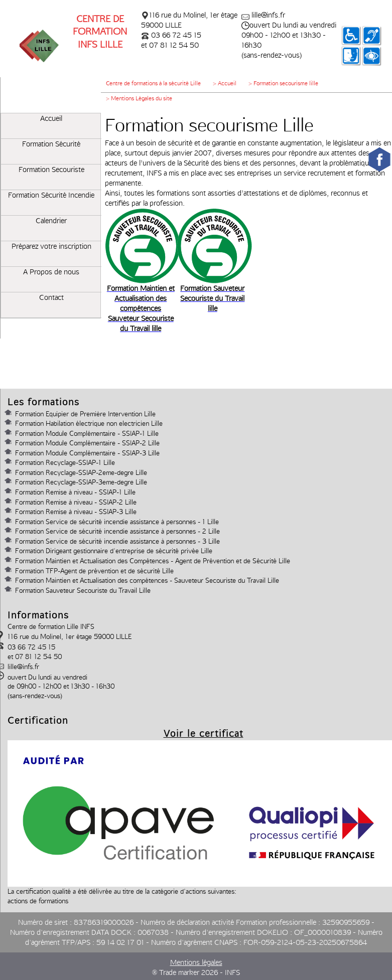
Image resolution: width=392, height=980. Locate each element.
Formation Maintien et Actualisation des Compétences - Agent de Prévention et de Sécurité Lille (153, 561)
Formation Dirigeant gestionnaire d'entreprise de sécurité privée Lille (114, 551)
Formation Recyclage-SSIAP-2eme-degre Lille (81, 472)
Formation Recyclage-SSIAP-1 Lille (65, 462)
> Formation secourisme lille (283, 83)
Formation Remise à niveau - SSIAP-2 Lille (76, 502)
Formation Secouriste (51, 170)
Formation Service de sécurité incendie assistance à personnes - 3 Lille (117, 541)
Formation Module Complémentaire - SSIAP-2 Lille (87, 443)
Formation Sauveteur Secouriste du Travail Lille (83, 590)
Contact (51, 297)
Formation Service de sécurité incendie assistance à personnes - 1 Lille (117, 522)
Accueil (51, 118)
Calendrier (51, 221)
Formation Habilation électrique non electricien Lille (89, 423)
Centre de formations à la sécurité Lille (153, 83)
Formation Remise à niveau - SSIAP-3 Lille (76, 512)
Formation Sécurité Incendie (51, 195)
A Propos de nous (51, 272)
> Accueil (225, 83)
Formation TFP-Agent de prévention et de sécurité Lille (94, 571)
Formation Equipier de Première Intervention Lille (85, 414)
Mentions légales (196, 962)
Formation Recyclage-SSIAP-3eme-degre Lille (81, 482)
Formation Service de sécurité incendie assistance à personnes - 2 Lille (117, 531)
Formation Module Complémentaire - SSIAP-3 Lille (87, 453)
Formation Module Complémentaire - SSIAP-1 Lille (87, 433)
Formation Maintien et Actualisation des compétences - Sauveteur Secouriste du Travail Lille (147, 580)
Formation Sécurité (51, 144)
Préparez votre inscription (51, 246)
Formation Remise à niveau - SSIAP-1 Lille (75, 492)
